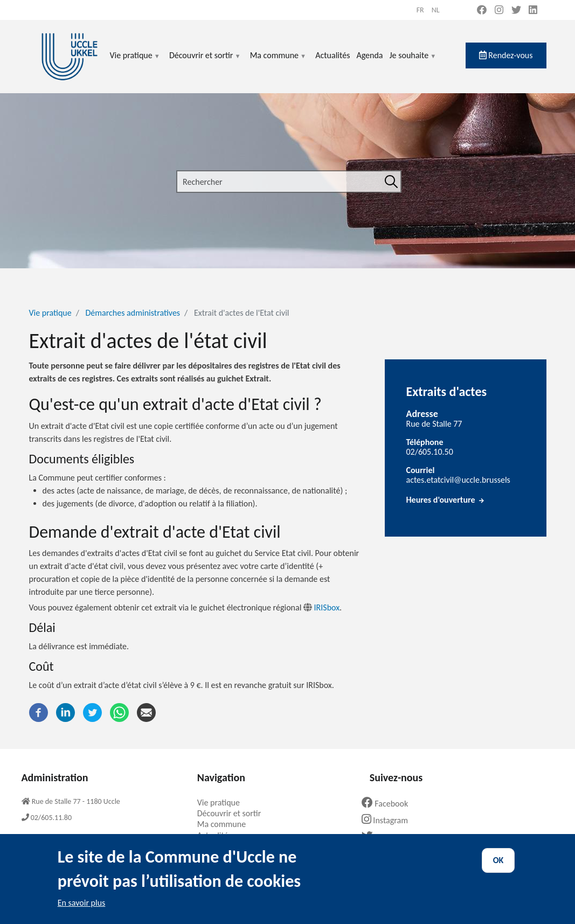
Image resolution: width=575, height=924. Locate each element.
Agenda (369, 55)
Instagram (389, 820)
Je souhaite (413, 62)
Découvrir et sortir (205, 62)
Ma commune (278, 62)
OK (498, 868)
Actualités (332, 55)
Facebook (389, 804)
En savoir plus (82, 911)
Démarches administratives (133, 313)
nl (436, 10)
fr (420, 10)
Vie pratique (135, 62)
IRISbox (321, 607)
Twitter (385, 837)
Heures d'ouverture (446, 500)
